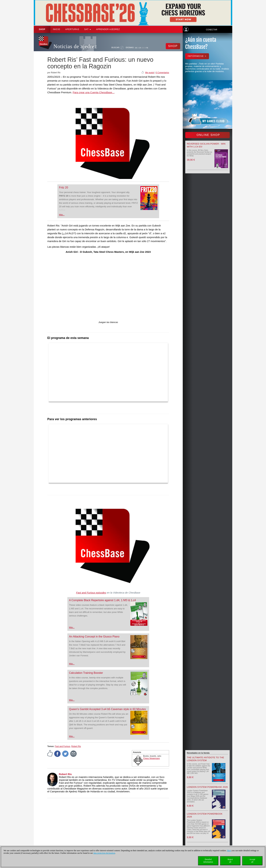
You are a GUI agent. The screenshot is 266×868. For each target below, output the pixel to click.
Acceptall (252, 861)
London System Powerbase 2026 (207, 787)
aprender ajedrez (108, 29)
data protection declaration (104, 853)
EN (140, 48)
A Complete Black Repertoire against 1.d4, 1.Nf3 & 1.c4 (102, 600)
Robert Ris (76, 746)
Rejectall (230, 861)
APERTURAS (72, 29)
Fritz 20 (64, 188)
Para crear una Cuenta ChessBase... (93, 92)
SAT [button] (88, 29)
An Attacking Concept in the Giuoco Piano (94, 637)
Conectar (212, 30)
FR (147, 48)
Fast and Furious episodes (91, 593)
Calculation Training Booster (86, 673)
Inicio (57, 29)
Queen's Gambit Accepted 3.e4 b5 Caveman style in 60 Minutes (107, 709)
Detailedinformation (208, 861)
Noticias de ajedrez (75, 46)
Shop (42, 29)
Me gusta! (150, 73)
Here (229, 851)
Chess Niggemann (152, 758)
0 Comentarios (162, 73)
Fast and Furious (62, 746)
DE (136, 48)
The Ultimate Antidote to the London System (206, 759)
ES (144, 48)
